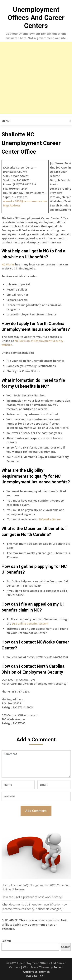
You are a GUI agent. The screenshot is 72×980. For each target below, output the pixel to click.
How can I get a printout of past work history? (32, 897)
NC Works (8, 264)
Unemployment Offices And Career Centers (36, 18)
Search (6, 941)
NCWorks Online (50, 519)
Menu (6, 121)
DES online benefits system (30, 623)
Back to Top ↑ (36, 976)
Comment (36, 764)
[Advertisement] (36, 78)
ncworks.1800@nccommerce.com (25, 201)
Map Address (12, 205)
